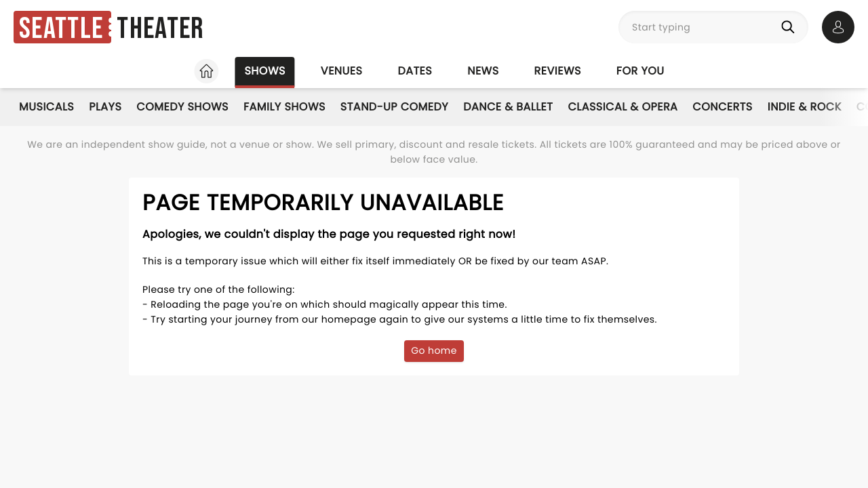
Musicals (46, 107)
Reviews (558, 71)
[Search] (791, 27)
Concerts (722, 107)
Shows (264, 71)
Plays (105, 107)
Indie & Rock (805, 107)
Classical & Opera (623, 107)
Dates (415, 71)
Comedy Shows (182, 107)
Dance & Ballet (508, 107)
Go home (434, 350)
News (483, 71)
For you (640, 71)
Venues (342, 71)
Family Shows (284, 107)
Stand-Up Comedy (394, 107)
